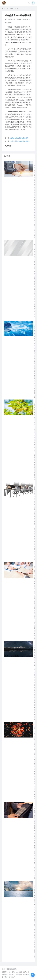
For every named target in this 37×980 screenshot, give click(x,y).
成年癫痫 (26, 974)
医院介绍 (5, 972)
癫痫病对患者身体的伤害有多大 (20, 141)
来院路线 (5, 974)
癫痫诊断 (10, 9)
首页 (3, 9)
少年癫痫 (19, 974)
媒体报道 (12, 972)
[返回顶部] (33, 975)
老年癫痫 (5, 977)
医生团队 (12, 974)
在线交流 (19, 972)
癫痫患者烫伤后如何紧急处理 (19, 138)
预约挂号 (26, 972)
